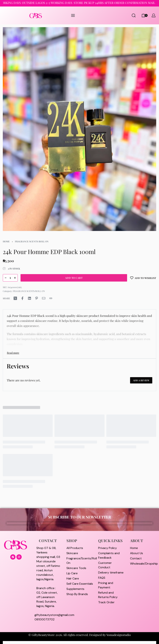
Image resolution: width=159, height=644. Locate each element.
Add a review (141, 380)
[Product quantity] (10, 278)
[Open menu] (73, 15)
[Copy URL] (51, 298)
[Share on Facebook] (22, 298)
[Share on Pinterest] (37, 298)
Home (6, 241)
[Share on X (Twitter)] (15, 298)
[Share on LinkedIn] (29, 298)
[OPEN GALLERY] (79, 129)
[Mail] (44, 298)
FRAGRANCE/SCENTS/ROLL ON (32, 241)
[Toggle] (13, 353)
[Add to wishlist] (143, 278)
